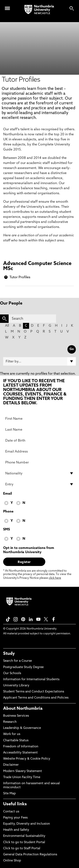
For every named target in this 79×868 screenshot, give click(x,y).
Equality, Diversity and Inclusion (27, 824)
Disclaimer (11, 765)
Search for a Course (17, 661)
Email (7, 494)
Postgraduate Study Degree (23, 667)
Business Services (16, 716)
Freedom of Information (21, 747)
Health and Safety (16, 830)
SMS (7, 530)
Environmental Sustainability (24, 836)
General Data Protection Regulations (30, 855)
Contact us (11, 812)
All (7, 326)
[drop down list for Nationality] (39, 473)
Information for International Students (31, 680)
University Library (16, 686)
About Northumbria (23, 709)
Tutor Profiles (20, 277)
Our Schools (12, 673)
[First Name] (39, 419)
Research (10, 722)
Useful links (15, 804)
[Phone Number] (39, 462)
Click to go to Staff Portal (22, 849)
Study (9, 654)
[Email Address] (39, 451)
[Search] (32, 319)
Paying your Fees (15, 818)
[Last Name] (39, 430)
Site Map (9, 794)
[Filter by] (39, 361)
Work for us (12, 734)
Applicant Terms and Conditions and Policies (36, 698)
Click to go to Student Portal (24, 842)
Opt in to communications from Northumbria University (29, 550)
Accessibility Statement (20, 753)
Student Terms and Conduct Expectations (34, 692)
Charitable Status (16, 741)
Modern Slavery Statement (23, 771)
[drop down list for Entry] (39, 484)
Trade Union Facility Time (22, 777)
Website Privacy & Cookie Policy (27, 759)
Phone (8, 512)
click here (55, 578)
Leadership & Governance (22, 728)
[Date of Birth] (39, 441)
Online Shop (12, 861)
